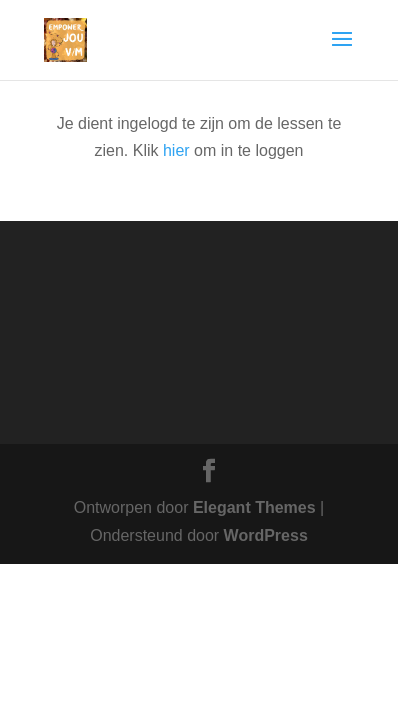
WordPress (266, 535)
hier (176, 150)
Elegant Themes (254, 507)
